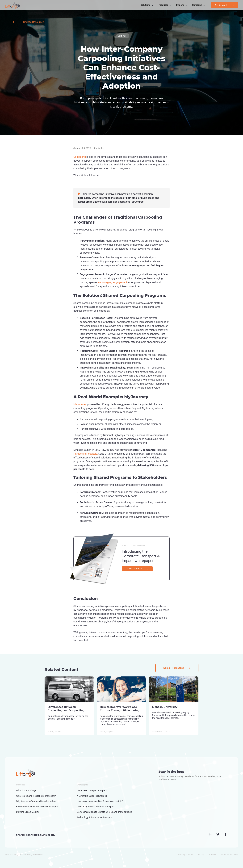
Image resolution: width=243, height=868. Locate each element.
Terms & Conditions (229, 855)
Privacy (201, 855)
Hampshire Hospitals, (86, 454)
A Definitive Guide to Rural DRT (92, 796)
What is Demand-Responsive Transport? (36, 796)
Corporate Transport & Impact (92, 790)
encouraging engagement (113, 282)
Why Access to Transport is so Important (36, 801)
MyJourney (80, 404)
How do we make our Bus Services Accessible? (100, 801)
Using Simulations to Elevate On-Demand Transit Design (104, 812)
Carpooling (80, 157)
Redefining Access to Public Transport (96, 807)
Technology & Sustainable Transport (95, 817)
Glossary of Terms (186, 855)
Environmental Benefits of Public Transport (37, 807)
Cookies (213, 855)
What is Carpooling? (26, 790)
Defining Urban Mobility (28, 812)
